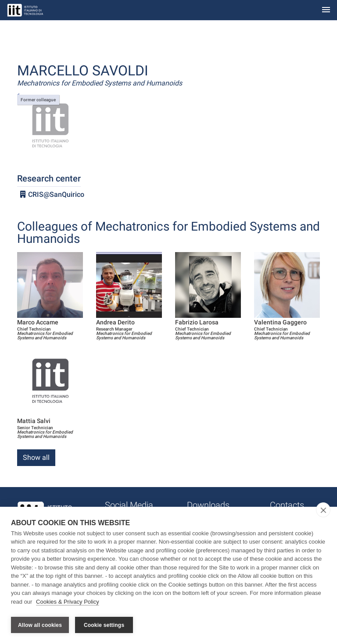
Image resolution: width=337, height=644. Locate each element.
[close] (323, 512)
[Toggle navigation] (326, 10)
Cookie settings (104, 625)
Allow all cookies (40, 625)
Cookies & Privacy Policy (68, 604)
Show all (36, 457)
